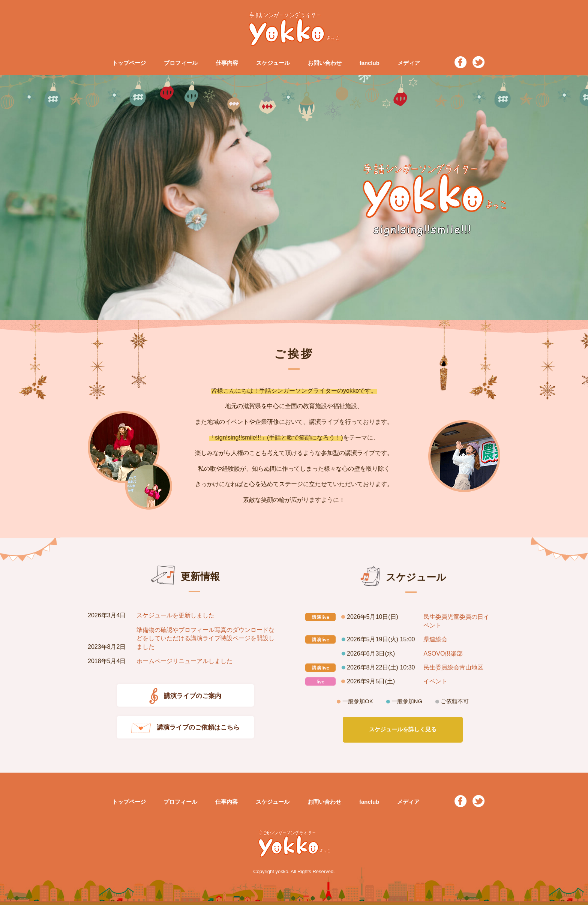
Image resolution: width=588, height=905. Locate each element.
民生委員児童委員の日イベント (456, 621)
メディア (409, 63)
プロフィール (181, 63)
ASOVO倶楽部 (443, 654)
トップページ (129, 63)
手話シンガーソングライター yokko (294, 29)
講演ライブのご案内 (185, 696)
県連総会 (435, 639)
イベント (435, 681)
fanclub (369, 63)
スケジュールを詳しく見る (403, 729)
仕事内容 (227, 63)
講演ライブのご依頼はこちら (185, 728)
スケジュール (273, 63)
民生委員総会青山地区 (453, 667)
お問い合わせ (325, 63)
